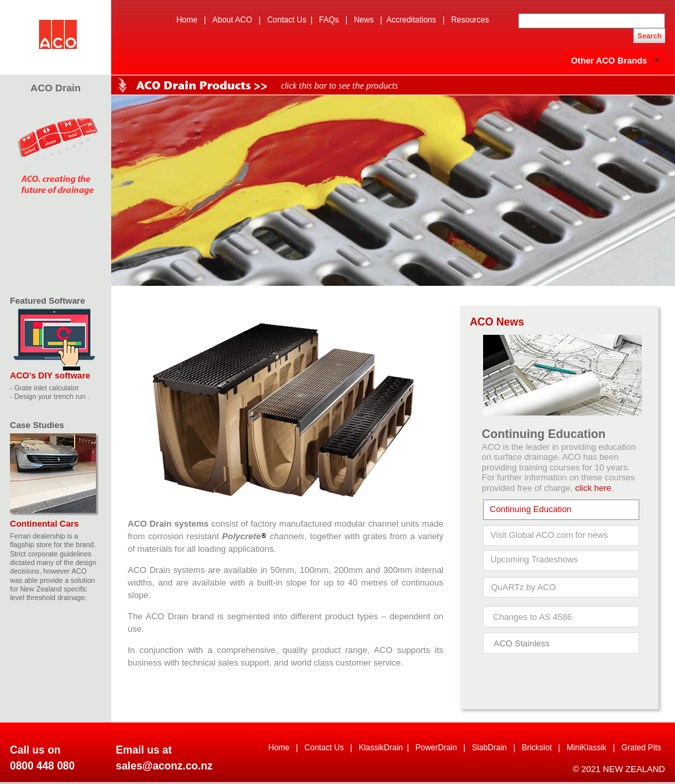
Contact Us (287, 20)
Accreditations (411, 20)
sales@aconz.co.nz (164, 766)
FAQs (329, 20)
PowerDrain (436, 748)
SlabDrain (489, 748)
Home (187, 20)
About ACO (232, 20)
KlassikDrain (381, 748)
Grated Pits (641, 748)
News (364, 20)
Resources (470, 20)
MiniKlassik (586, 748)
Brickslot (536, 748)
